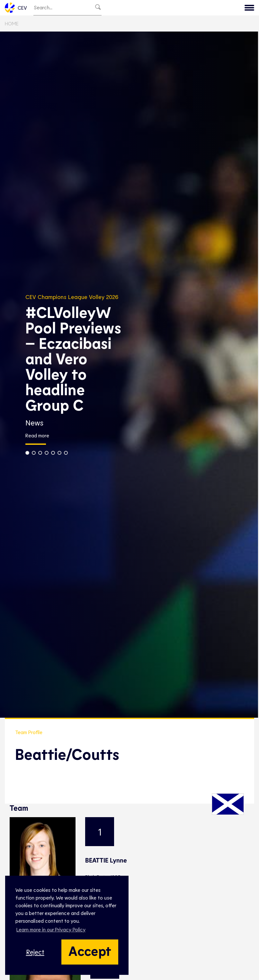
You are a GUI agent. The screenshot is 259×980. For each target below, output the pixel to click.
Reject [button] (35, 952)
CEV (16, 8)
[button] (27, 453)
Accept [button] (90, 950)
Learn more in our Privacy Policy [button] (51, 929)
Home (12, 23)
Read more (37, 435)
